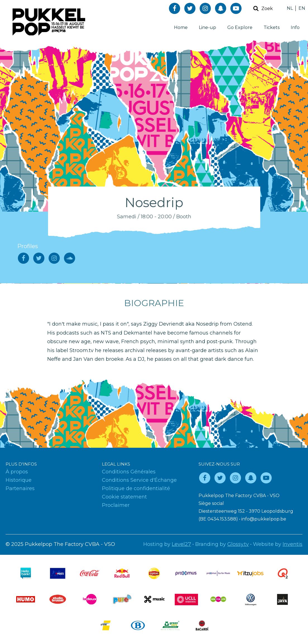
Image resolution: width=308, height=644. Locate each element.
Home (181, 27)
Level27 (181, 544)
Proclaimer (116, 505)
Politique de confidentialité (136, 488)
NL (290, 8)
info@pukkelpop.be (264, 519)
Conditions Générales (129, 472)
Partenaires (20, 488)
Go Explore (240, 27)
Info (295, 27)
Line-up (207, 27)
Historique (19, 480)
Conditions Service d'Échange (139, 480)
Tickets (272, 27)
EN (302, 8)
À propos (17, 472)
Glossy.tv (238, 544)
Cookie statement (124, 497)
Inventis (293, 544)
